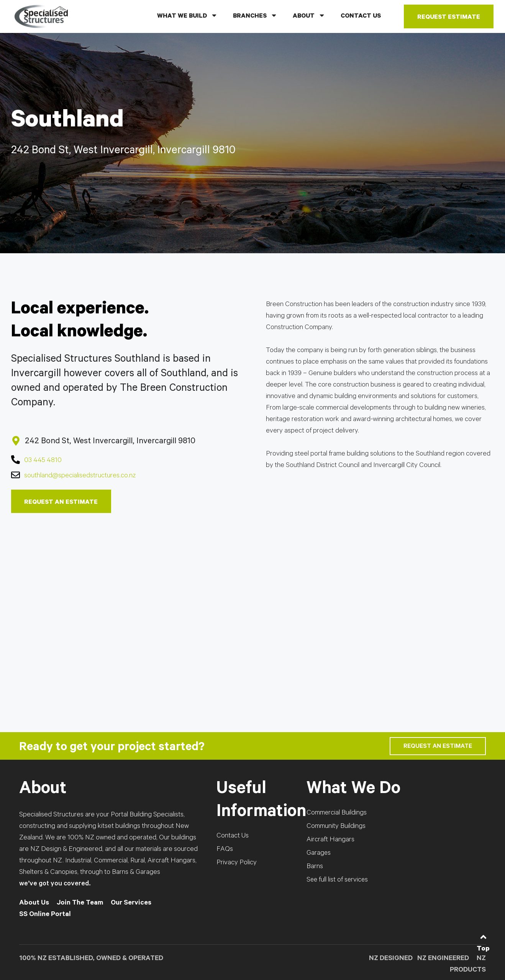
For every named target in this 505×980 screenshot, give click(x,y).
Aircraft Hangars (330, 841)
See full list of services (338, 881)
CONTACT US (361, 16)
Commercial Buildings (337, 814)
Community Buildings (336, 827)
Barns (315, 867)
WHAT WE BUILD (187, 15)
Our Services (131, 904)
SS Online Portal (45, 915)
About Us (34, 904)
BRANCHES (255, 15)
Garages (319, 854)
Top (483, 949)
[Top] (483, 937)
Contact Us (233, 837)
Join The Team (80, 904)
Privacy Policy (237, 864)
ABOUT (309, 15)
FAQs (225, 850)
